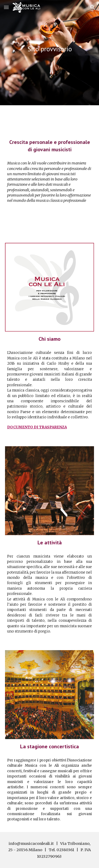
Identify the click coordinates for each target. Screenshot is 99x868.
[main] (50, 49)
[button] (6, 7)
